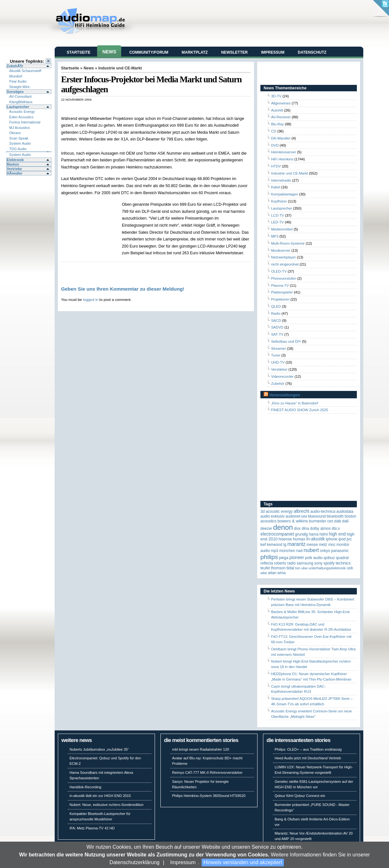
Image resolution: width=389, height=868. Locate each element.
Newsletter (235, 52)
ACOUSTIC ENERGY (279, 511)
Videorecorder (282, 376)
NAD (299, 551)
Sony (318, 563)
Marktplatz (195, 52)
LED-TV (277, 222)
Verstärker (279, 369)
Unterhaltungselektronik (327, 568)
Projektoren (280, 299)
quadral (342, 558)
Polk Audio (314, 558)
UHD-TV (278, 362)
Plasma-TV (280, 285)
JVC (349, 539)
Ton (298, 568)
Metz (323, 545)
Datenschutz (312, 52)
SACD (276, 321)
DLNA (305, 529)
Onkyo (325, 551)
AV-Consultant (21, 96)
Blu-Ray (277, 124)
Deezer (266, 529)
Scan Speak (19, 138)
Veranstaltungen (285, 395)
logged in (91, 299)
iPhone (332, 539)
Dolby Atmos (320, 529)
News (109, 52)
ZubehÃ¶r (15, 66)
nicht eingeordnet (285, 264)
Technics (343, 563)
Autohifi (277, 110)
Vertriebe (14, 169)
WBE (264, 573)
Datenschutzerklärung (135, 862)
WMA (281, 573)
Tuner (276, 355)
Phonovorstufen (284, 278)
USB (350, 568)
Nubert (311, 550)
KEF (263, 544)
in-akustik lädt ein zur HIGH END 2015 (100, 796)
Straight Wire (20, 87)
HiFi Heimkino (282, 159)
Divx (297, 529)
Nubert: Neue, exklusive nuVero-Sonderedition (106, 805)
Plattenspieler (282, 292)
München (287, 551)
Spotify (329, 563)
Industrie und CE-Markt (120, 68)
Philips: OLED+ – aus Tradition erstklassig (308, 749)
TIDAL (290, 568)
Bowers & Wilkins (293, 521)
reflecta (267, 563)
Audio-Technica (323, 511)
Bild (304, 516)
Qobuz (329, 558)
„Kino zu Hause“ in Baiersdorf (294, 403)
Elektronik (15, 160)
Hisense (285, 539)
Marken (13, 164)
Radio (276, 313)
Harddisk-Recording (85, 787)
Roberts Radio (285, 563)
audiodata (345, 511)
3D (262, 511)
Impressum (183, 862)
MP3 (275, 236)
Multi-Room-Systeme (288, 243)
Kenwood (275, 545)
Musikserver (281, 250)
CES (330, 521)
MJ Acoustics (20, 128)
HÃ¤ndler (15, 173)
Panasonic (340, 551)
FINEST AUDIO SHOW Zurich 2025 (300, 410)
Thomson (278, 568)
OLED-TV (279, 271)
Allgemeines (281, 103)
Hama (314, 534)
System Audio (20, 143)
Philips (269, 557)
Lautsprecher (18, 107)
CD (274, 131)
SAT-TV (277, 334)
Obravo (15, 133)
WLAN (272, 573)
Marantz (297, 544)
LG (285, 545)
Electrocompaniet (277, 534)
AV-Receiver (281, 117)
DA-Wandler (281, 138)
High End (337, 534)
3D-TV (276, 96)
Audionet (293, 516)
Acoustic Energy (22, 112)
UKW (304, 568)
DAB (338, 521)
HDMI (324, 534)
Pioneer (297, 558)
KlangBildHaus (21, 102)
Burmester (318, 521)
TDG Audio (18, 149)
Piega (284, 558)
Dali (345, 521)
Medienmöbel (282, 229)
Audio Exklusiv (272, 516)
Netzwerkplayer (283, 257)
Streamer (278, 348)
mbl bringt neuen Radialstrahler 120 (200, 749)
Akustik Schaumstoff (25, 71)
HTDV (276, 166)
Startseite (79, 52)
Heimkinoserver (284, 152)
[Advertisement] (91, 227)
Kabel (276, 187)
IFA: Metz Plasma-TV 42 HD (92, 828)
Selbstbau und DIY (286, 341)
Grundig (302, 534)
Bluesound (317, 516)
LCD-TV (277, 215)
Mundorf (16, 76)
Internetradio (281, 180)
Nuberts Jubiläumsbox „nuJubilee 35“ (99, 749)
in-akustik (316, 539)
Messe (312, 545)
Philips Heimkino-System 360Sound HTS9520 (209, 796)
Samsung (305, 563)
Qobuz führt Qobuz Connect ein (300, 796)
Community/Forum (149, 52)
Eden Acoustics (21, 117)
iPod (342, 539)
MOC (332, 545)
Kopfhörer (279, 201)
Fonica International (25, 122)
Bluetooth (335, 516)
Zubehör (278, 384)
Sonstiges (15, 92)
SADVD (277, 327)
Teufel (265, 568)
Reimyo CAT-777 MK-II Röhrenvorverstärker (207, 773)
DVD (275, 145)
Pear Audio (18, 81)
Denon (283, 527)
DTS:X (336, 529)
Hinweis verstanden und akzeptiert (243, 862)
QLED (276, 306)
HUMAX (299, 539)
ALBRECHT (301, 511)
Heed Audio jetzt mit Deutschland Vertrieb (308, 758)
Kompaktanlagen (285, 194)
